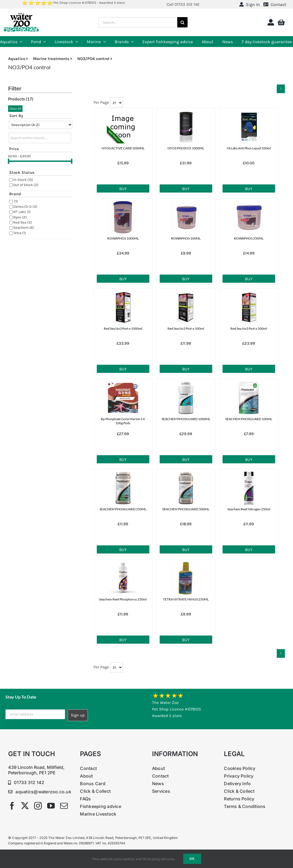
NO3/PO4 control (93, 59)
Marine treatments (51, 59)
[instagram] (38, 806)
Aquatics (17, 59)
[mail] (64, 806)
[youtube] (51, 806)
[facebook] (12, 806)
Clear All (15, 109)
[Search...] (138, 22)
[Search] (182, 22)
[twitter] (25, 806)
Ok (192, 859)
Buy (123, 189)
